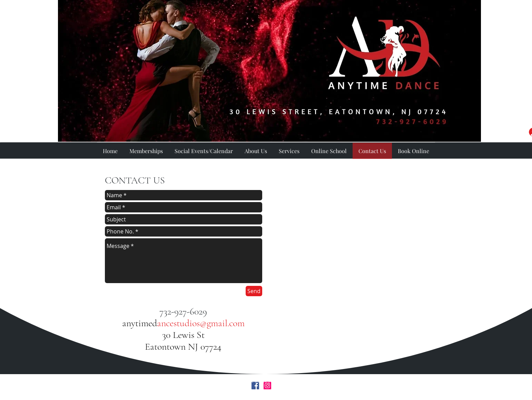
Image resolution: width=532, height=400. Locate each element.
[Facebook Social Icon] (255, 386)
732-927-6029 (183, 311)
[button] (289, 151)
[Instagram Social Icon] (267, 386)
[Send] (254, 291)
